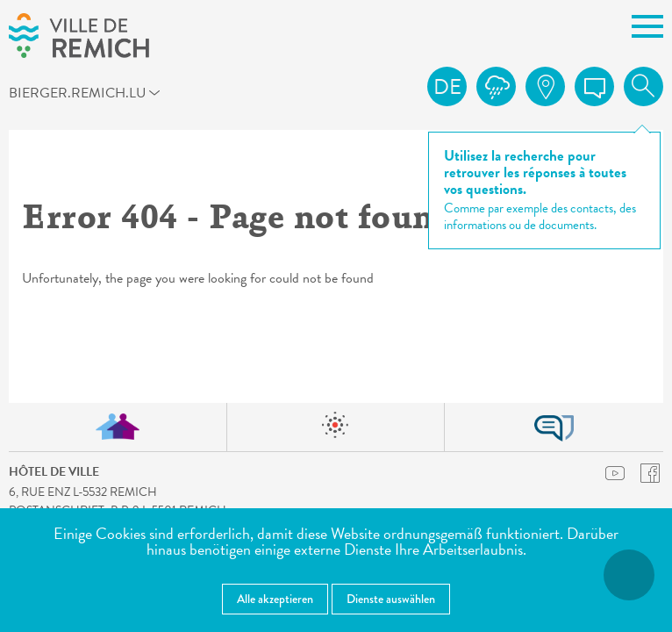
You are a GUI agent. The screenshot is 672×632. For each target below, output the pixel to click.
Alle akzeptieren (275, 599)
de (447, 87)
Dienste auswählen (391, 599)
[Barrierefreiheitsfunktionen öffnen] (629, 575)
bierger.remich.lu (42, 92)
